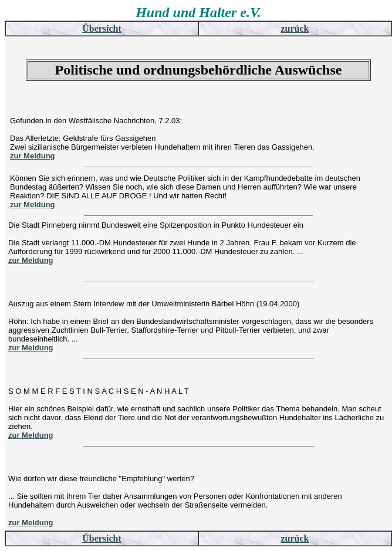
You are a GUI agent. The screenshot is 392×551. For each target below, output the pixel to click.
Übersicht (102, 28)
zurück (295, 28)
